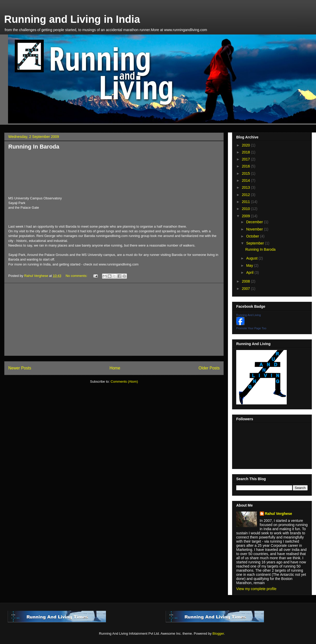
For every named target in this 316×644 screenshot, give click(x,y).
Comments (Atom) (124, 381)
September (255, 243)
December (255, 222)
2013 (246, 187)
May (250, 265)
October (253, 236)
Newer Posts (20, 368)
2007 (246, 289)
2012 (246, 195)
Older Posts (209, 368)
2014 (246, 180)
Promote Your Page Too (251, 328)
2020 (246, 145)
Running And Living (249, 315)
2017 (246, 159)
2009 (246, 216)
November (255, 229)
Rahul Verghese (279, 514)
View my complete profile (256, 589)
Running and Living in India (72, 19)
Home (115, 368)
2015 (246, 173)
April (250, 272)
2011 (246, 202)
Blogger (218, 633)
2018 (246, 152)
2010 (246, 209)
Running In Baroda (34, 147)
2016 (246, 166)
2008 (246, 281)
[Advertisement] (114, 319)
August (252, 258)
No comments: (77, 276)
